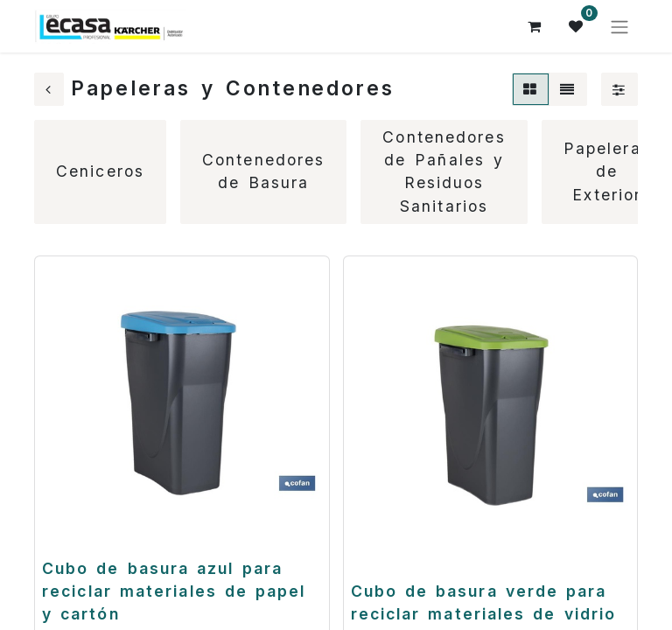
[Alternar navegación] (619, 26)
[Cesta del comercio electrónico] (535, 26)
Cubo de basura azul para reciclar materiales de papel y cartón (174, 591)
